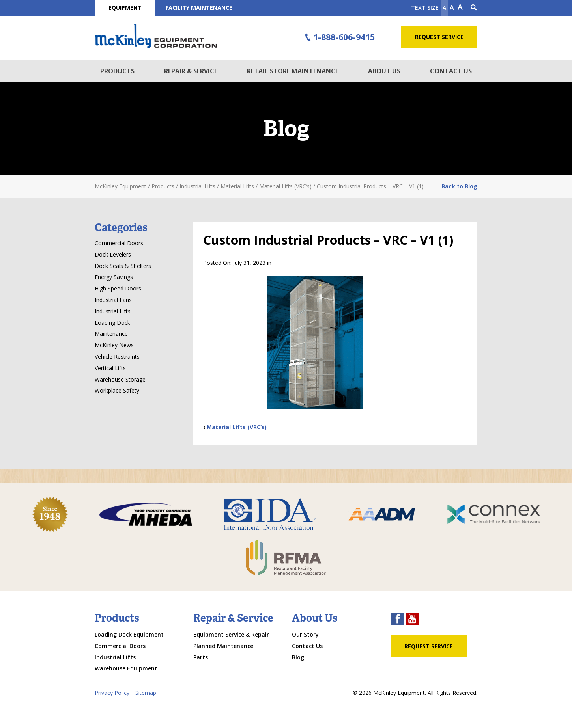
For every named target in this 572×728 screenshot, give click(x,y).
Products (117, 71)
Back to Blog (459, 186)
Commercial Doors (119, 243)
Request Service (439, 37)
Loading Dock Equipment (129, 634)
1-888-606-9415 (339, 37)
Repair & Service (191, 71)
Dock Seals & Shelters (123, 266)
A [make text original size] (452, 7)
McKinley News (114, 345)
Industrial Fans (113, 300)
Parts (201, 657)
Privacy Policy (112, 693)
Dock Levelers (113, 254)
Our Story (305, 634)
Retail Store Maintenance (293, 71)
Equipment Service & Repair (231, 634)
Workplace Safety (117, 390)
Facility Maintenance (199, 8)
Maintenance (111, 334)
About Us (384, 71)
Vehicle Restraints (117, 357)
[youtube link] (412, 620)
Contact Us (451, 71)
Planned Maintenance (223, 646)
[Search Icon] (474, 8)
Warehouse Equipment (126, 668)
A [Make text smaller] (444, 8)
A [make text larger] (460, 7)
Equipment (125, 8)
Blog (298, 657)
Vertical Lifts (110, 368)
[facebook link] (398, 620)
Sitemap (146, 693)
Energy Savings (114, 277)
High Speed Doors (118, 288)
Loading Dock (112, 323)
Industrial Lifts (113, 311)
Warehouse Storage (120, 379)
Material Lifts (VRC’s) (237, 427)
